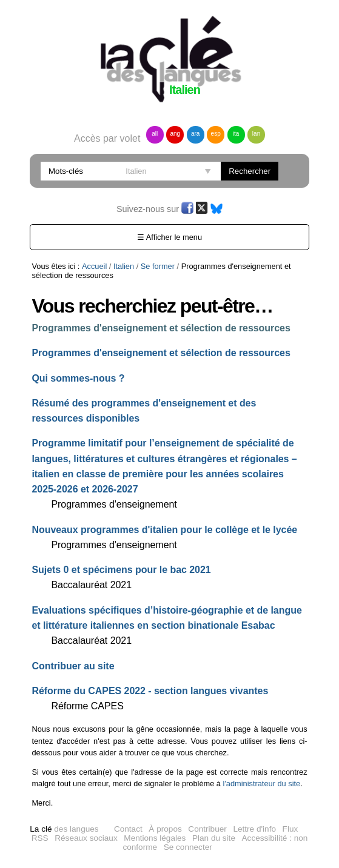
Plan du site (214, 838)
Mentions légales (155, 838)
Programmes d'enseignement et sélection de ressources (161, 328)
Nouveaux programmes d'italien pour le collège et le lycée (164, 530)
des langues (64, 829)
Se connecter (188, 847)
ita (236, 134)
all (155, 134)
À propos (165, 829)
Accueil (94, 266)
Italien (124, 266)
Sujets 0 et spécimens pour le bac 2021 (121, 570)
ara (195, 134)
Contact (128, 829)
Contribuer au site (73, 666)
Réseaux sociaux (86, 838)
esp (216, 134)
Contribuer (207, 829)
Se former (158, 266)
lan (256, 134)
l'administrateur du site (262, 784)
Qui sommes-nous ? (78, 378)
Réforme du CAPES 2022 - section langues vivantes (150, 691)
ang (175, 134)
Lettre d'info (254, 829)
